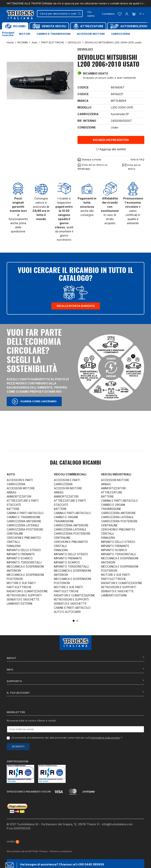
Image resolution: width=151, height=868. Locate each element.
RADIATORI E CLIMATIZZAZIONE (27, 591)
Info (75, 669)
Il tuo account (75, 693)
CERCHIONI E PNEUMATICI (24, 538)
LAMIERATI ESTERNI (19, 604)
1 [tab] (74, 621)
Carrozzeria (121, 34)
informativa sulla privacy (105, 738)
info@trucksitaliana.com (117, 824)
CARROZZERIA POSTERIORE (25, 529)
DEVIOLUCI (85, 49)
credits (13, 841)
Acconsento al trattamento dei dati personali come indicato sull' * (67, 738)
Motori (25, 34)
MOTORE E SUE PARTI (21, 583)
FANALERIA (14, 546)
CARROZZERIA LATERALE (23, 525)
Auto (11, 474)
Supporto (75, 681)
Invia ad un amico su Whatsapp (93, 167)
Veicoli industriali (116, 474)
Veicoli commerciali (70, 474)
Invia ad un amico (132, 167)
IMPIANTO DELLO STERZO (24, 550)
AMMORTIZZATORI (19, 496)
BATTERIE (13, 509)
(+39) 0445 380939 (90, 864)
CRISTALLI (13, 542)
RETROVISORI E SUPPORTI (24, 595)
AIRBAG (12, 492)
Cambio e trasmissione (54, 34)
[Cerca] (60, 14)
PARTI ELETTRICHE (19, 587)
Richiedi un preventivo (111, 140)
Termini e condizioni (61, 851)
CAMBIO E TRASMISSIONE (24, 517)
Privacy (43, 851)
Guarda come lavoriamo (34, 401)
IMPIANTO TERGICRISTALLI (24, 562)
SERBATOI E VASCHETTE (23, 599)
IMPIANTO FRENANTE (21, 554)
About (75, 658)
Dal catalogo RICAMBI (75, 463)
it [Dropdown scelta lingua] (141, 14)
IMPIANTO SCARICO (20, 558)
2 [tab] (77, 621)
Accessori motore (91, 34)
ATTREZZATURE (112, 492)
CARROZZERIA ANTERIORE (24, 521)
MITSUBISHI (119, 101)
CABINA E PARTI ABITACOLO (25, 513)
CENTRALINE (15, 534)
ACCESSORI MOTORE (21, 488)
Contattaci (108, 14)
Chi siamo (91, 14)
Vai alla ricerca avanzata (76, 306)
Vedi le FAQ (137, 159)
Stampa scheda (89, 160)
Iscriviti (18, 746)
